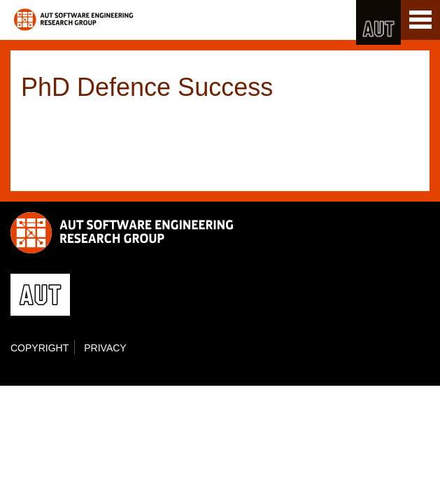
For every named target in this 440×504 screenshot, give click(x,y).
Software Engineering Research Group (73, 20)
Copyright (40, 348)
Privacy (105, 348)
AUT (378, 22)
